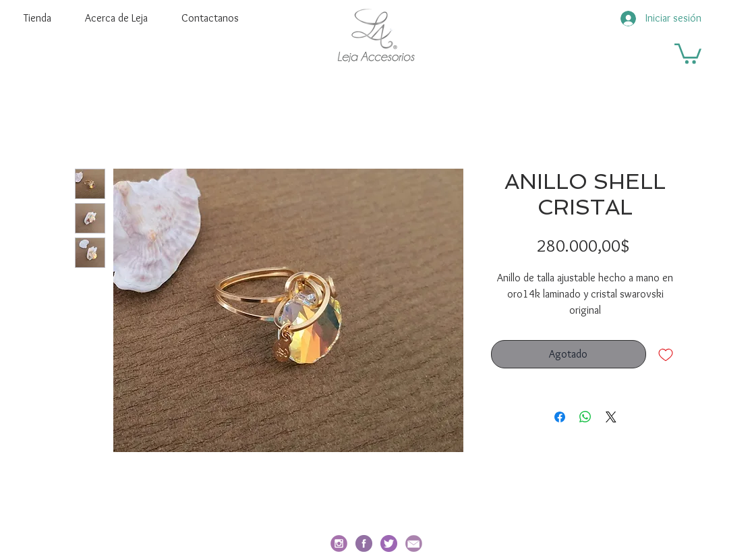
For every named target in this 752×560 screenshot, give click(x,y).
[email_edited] (414, 543)
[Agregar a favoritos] (666, 354)
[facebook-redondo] (364, 543)
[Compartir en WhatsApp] (585, 417)
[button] (688, 53)
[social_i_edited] (339, 543)
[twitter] (389, 543)
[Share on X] (611, 417)
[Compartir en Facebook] (560, 417)
